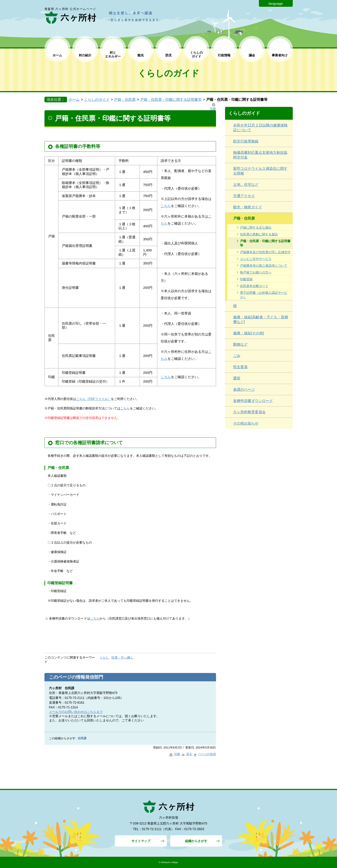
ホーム (57, 55)
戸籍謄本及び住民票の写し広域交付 (265, 252)
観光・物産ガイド (248, 207)
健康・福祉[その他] (249, 333)
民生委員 (240, 367)
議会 (252, 55)
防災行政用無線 (246, 141)
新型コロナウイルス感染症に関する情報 (260, 171)
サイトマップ (141, 841)
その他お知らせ (246, 423)
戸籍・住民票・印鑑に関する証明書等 (171, 100)
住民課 (82, 738)
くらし (104, 657)
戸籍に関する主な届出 (256, 227)
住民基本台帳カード (254, 286)
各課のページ (244, 389)
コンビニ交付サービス (256, 259)
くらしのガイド (97, 100)
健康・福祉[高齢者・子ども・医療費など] (261, 319)
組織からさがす (196, 841)
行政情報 (224, 55)
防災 (169, 55)
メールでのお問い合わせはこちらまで (76, 712)
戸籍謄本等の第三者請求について (264, 266)
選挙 (237, 378)
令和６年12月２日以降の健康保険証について (260, 128)
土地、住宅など (246, 185)
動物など (240, 344)
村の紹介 (85, 55)
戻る (187, 754)
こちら (166, 206)
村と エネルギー (113, 54)
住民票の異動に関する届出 (259, 234)
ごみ (237, 356)
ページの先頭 (205, 754)
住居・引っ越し (122, 657)
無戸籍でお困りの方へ (256, 272)
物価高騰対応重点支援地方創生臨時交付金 (260, 155)
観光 (141, 55)
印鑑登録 (246, 279)
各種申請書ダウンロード (253, 401)
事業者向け (280, 55)
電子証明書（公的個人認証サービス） (264, 295)
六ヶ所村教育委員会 (249, 412)
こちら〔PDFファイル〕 (93, 399)
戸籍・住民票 (125, 100)
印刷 (175, 754)
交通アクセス (244, 196)
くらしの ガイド (196, 54)
